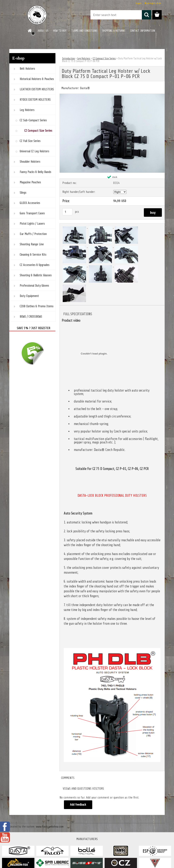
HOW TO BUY (60, 31)
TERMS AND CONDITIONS (84, 31)
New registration (153, 3)
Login (138, 3)
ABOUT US (43, 31)
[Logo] (37, 15)
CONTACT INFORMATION (143, 31)
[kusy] (67, 212)
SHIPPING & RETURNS (114, 31)
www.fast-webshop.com (50, 827)
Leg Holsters (84, 58)
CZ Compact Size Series (104, 58)
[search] (146, 15)
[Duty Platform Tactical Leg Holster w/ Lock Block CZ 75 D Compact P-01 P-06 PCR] (112, 95)
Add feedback (78, 805)
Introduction (68, 58)
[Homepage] (30, 31)
